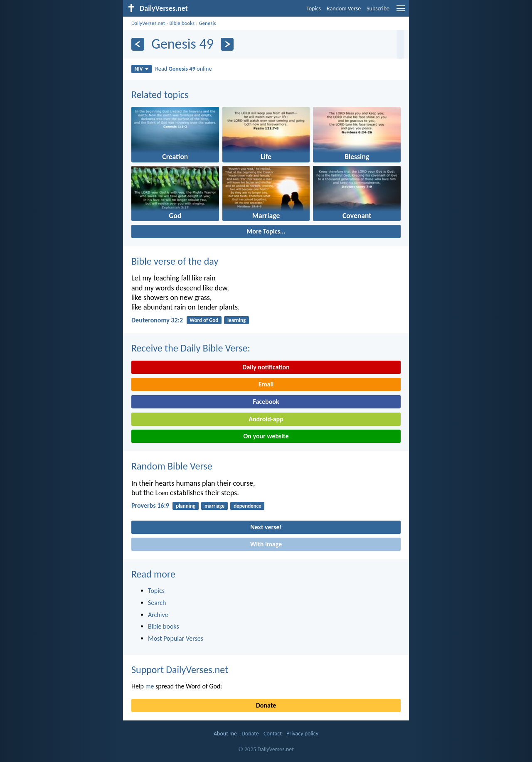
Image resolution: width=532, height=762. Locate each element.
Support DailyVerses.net (180, 670)
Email (266, 384)
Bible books (182, 23)
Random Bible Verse (172, 466)
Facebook (266, 402)
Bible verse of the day (175, 261)
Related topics (160, 95)
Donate (266, 705)
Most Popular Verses (176, 638)
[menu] (401, 11)
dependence (248, 506)
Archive (158, 615)
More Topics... (266, 231)
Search (157, 603)
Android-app (266, 419)
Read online (183, 69)
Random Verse (344, 9)
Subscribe (378, 9)
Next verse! (266, 527)
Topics (314, 9)
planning (186, 506)
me (150, 686)
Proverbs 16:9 (150, 505)
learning (236, 320)
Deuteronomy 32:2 (157, 320)
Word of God (204, 320)
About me (225, 734)
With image (266, 544)
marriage (214, 506)
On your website (266, 436)
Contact (273, 734)
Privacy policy (302, 734)
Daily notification (266, 367)
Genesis (207, 23)
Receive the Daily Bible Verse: (191, 348)
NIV (142, 69)
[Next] (227, 44)
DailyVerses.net (148, 23)
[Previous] (138, 44)
